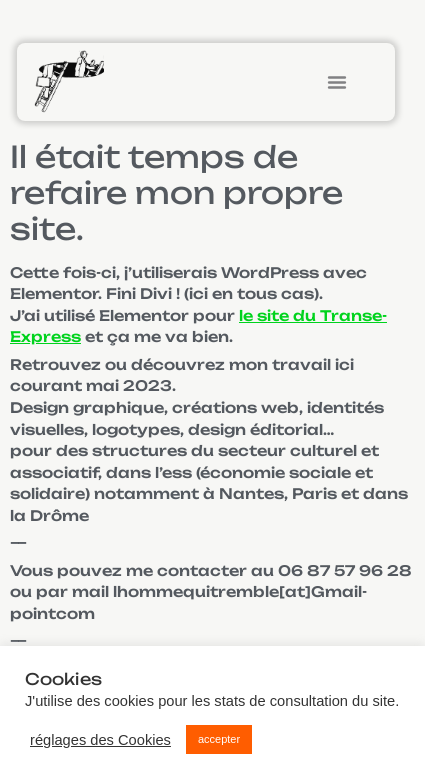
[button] (337, 82)
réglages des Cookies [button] (100, 740)
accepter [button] (219, 739)
